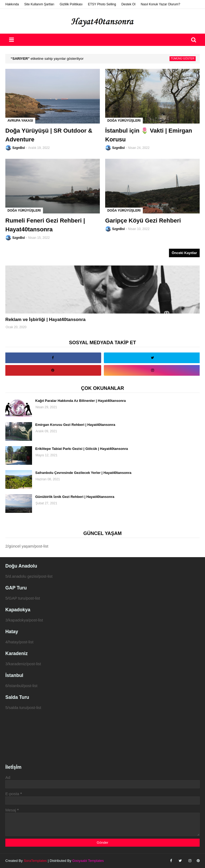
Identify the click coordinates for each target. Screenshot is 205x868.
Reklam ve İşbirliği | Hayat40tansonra (46, 320)
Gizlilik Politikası (71, 4)
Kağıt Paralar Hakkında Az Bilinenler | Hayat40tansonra (80, 401)
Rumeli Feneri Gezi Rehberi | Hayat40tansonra (45, 225)
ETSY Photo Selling (102, 4)
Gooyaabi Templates (88, 861)
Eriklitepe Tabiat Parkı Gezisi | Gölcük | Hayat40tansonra (82, 449)
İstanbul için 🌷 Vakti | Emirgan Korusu (149, 135)
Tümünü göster (183, 59)
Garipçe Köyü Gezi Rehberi (143, 221)
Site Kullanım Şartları (39, 4)
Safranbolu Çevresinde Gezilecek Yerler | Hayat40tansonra (83, 473)
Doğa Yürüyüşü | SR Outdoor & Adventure (49, 135)
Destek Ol (129, 4)
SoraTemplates (35, 861)
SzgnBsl (19, 148)
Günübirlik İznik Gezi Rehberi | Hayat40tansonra (75, 497)
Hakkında (12, 4)
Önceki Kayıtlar (184, 253)
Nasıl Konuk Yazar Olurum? (160, 4)
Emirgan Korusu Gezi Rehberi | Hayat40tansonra (75, 425)
